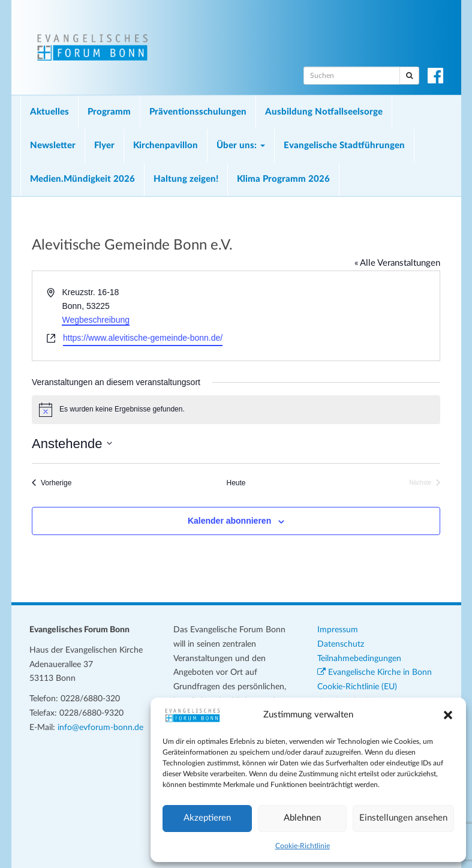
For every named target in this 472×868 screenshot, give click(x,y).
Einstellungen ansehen (403, 818)
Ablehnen (302, 818)
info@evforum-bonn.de (100, 728)
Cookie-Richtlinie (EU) (357, 687)
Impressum (338, 630)
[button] (448, 715)
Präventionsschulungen (198, 112)
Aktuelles (49, 112)
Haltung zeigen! (186, 179)
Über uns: (241, 145)
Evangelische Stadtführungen (344, 145)
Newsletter (53, 145)
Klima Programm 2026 (283, 179)
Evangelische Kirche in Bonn (375, 672)
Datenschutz (341, 644)
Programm (109, 112)
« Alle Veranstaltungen (397, 263)
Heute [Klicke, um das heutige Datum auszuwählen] (236, 483)
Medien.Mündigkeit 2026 (82, 179)
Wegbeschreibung (96, 320)
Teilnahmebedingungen (359, 659)
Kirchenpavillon (166, 145)
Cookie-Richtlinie (303, 846)
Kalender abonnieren (229, 521)
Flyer (104, 145)
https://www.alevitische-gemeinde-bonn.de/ (143, 338)
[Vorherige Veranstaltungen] (52, 483)
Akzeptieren (207, 818)
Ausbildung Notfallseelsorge (324, 112)
